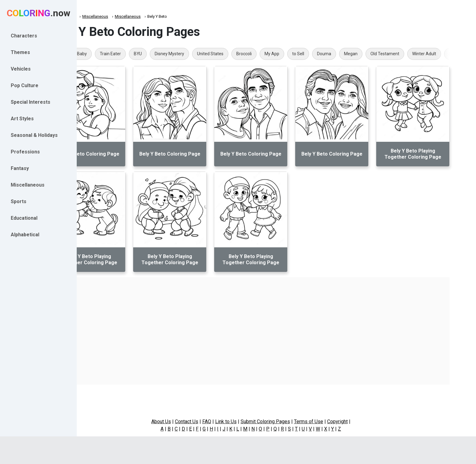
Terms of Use (334, 421)
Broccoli (279, 54)
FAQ (232, 421)
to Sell (333, 54)
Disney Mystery (204, 54)
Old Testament (420, 54)
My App (307, 54)
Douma (359, 54)
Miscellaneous (130, 16)
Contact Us (212, 421)
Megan (385, 54)
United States (245, 54)
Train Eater (145, 54)
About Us (187, 421)
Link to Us (251, 421)
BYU (172, 54)
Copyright (363, 421)
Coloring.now (98, 16)
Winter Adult (459, 54)
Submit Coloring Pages (291, 421)
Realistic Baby (108, 54)
